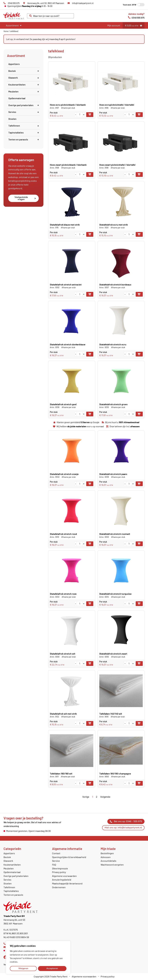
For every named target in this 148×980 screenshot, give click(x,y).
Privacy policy (59, 872)
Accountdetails (108, 861)
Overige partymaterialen (24, 105)
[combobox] (50, 16)
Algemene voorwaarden (64, 876)
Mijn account (114, 25)
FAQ (54, 865)
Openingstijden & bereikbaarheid (69, 857)
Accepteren (52, 968)
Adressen (106, 857)
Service (56, 861)
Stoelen (12, 119)
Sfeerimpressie (60, 868)
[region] (38, 957)
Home (6, 31)
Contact (56, 853)
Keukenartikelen (24, 85)
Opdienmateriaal (17, 98)
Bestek (24, 71)
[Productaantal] (80, 115)
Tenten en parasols (24, 139)
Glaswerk (24, 78)
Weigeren (23, 968)
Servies (24, 112)
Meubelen (24, 91)
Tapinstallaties (24, 132)
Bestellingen (107, 853)
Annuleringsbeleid (62, 880)
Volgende (105, 797)
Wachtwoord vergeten (112, 865)
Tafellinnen (24, 126)
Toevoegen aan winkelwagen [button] (90, 115)
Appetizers (14, 64)
